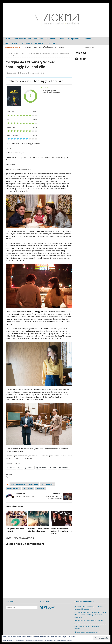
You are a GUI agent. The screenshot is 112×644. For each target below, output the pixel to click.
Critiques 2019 (35, 73)
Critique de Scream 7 (93, 632)
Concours (39, 43)
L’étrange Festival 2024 (22, 39)
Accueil (7, 39)
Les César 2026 (51, 39)
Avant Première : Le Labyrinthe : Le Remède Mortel (61, 531)
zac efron (40, 488)
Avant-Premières (11, 43)
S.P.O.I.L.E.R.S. (27, 43)
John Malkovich (48, 484)
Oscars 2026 (38, 39)
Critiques (87, 39)
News (62, 39)
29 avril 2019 (12, 73)
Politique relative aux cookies (63, 641)
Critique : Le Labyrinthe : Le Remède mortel (39, 530)
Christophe (23, 73)
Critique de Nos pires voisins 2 (15, 530)
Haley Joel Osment (18, 484)
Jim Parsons (33, 484)
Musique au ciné (74, 39)
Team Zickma (52, 43)
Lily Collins (28, 488)
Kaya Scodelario (13, 488)
